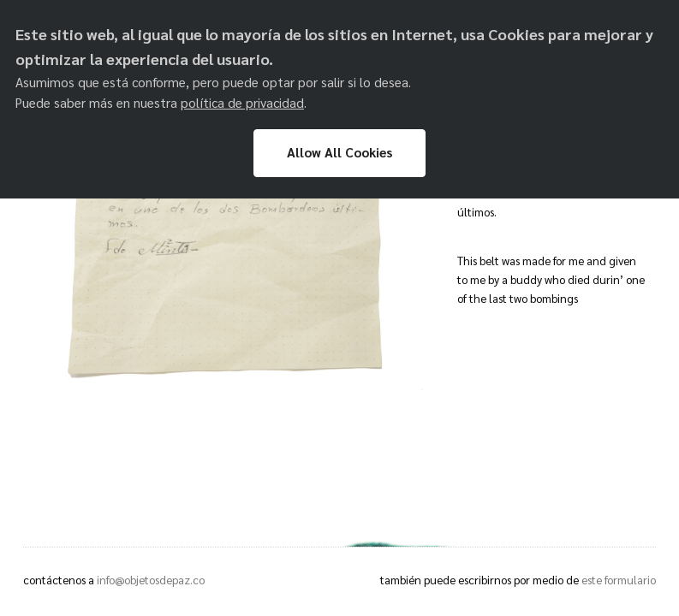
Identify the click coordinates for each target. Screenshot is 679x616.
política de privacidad (242, 103)
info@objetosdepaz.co (151, 580)
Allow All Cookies (339, 152)
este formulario (619, 580)
